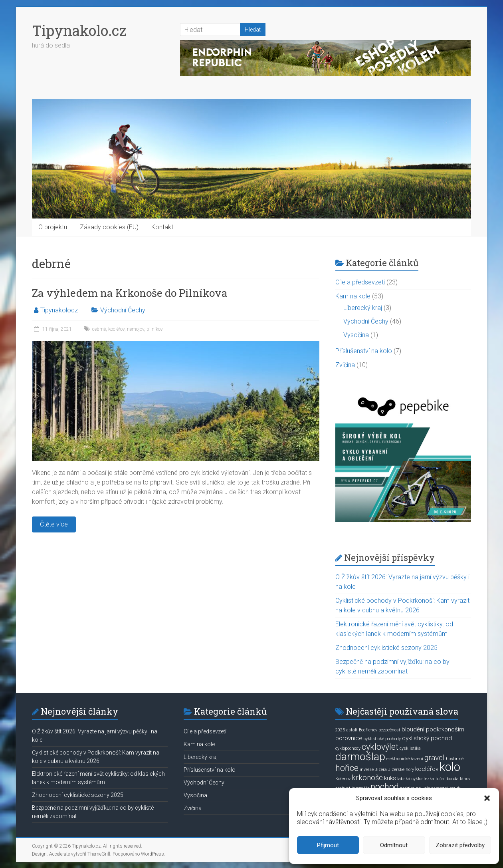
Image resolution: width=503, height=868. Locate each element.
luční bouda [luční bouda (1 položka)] (447, 779)
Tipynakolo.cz (79, 30)
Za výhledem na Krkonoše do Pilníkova (130, 293)
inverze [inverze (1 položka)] (367, 770)
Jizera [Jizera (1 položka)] (381, 770)
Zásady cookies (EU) (109, 227)
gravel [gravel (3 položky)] (435, 758)
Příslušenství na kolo (364, 351)
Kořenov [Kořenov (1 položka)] (343, 779)
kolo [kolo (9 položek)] (450, 767)
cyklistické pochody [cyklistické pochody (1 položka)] (382, 739)
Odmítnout (394, 845)
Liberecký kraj (363, 308)
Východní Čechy (123, 310)
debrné (99, 329)
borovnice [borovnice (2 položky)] (349, 738)
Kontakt (162, 227)
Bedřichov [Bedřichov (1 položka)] (368, 730)
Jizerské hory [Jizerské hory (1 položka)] (401, 770)
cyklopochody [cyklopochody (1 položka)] (348, 748)
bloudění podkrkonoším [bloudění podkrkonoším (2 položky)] (433, 729)
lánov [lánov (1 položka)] (465, 779)
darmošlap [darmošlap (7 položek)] (360, 757)
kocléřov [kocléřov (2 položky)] (427, 769)
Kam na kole (353, 296)
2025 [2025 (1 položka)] (340, 730)
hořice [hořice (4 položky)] (347, 768)
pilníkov (155, 329)
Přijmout (328, 845)
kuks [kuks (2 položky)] (390, 778)
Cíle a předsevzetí (360, 282)
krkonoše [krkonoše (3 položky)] (367, 778)
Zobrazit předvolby (460, 845)
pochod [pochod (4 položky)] (385, 787)
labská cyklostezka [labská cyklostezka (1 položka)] (416, 779)
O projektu (53, 227)
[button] (487, 798)
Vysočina (356, 335)
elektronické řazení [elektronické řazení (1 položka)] (405, 759)
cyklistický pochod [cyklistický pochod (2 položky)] (427, 738)
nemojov (136, 329)
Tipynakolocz (59, 310)
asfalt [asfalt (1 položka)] (352, 730)
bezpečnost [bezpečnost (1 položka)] (389, 730)
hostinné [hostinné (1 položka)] (455, 759)
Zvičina (345, 365)
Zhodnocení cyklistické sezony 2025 (386, 648)
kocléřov (116, 329)
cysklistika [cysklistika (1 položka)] (410, 748)
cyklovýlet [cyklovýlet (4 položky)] (380, 747)
